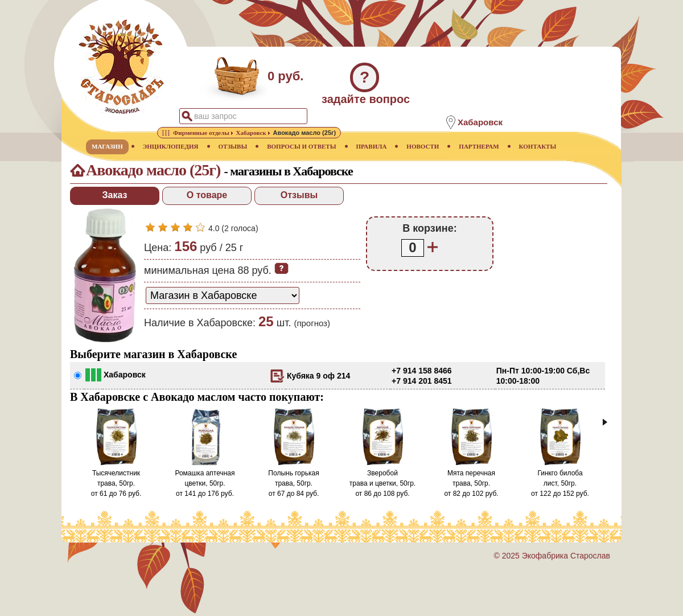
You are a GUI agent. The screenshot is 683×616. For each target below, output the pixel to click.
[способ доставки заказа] (223, 295)
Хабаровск (125, 375)
